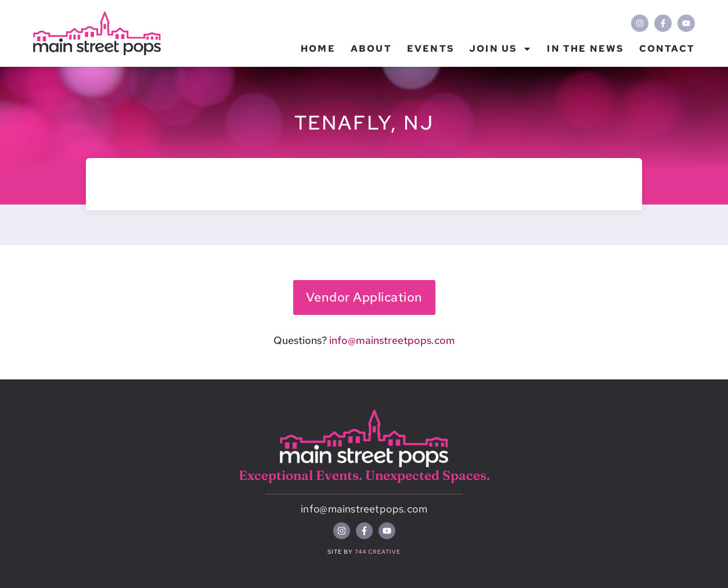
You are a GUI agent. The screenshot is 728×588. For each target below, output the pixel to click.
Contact (667, 49)
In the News (585, 49)
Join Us (500, 49)
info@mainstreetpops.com (392, 340)
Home (318, 49)
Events (430, 49)
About (371, 49)
